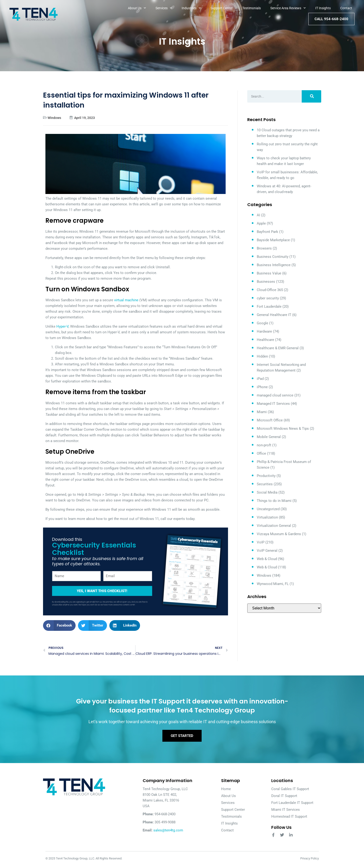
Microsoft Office (270, 420)
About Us (137, 8)
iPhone (262, 387)
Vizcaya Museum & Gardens (279, 534)
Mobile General (269, 437)
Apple (261, 223)
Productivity (266, 476)
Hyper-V (62, 326)
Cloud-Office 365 (270, 290)
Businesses (266, 282)
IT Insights (323, 8)
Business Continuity (273, 257)
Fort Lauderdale (269, 307)
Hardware (264, 331)
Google (262, 323)
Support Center (222, 8)
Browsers (264, 248)
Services (164, 8)
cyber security (268, 298)
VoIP (261, 542)
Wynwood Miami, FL (273, 584)
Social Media (267, 492)
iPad (260, 379)
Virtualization (267, 517)
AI (258, 215)
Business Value (269, 273)
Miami (262, 412)
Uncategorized (268, 509)
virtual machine (126, 300)
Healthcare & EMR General (278, 348)
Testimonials (252, 8)
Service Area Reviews (288, 8)
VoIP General (267, 551)
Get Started (182, 738)
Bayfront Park (267, 232)
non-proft (264, 445)
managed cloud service (275, 395)
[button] (59, 625)
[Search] (311, 96)
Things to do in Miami (274, 501)
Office (261, 453)
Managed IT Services (273, 404)
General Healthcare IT (274, 315)
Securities (265, 484)
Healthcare (265, 340)
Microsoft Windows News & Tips (283, 429)
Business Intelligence (274, 265)
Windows (54, 118)
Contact (346, 8)
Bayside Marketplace (273, 240)
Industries (191, 8)
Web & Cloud (267, 559)
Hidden (262, 356)
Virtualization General (274, 526)
